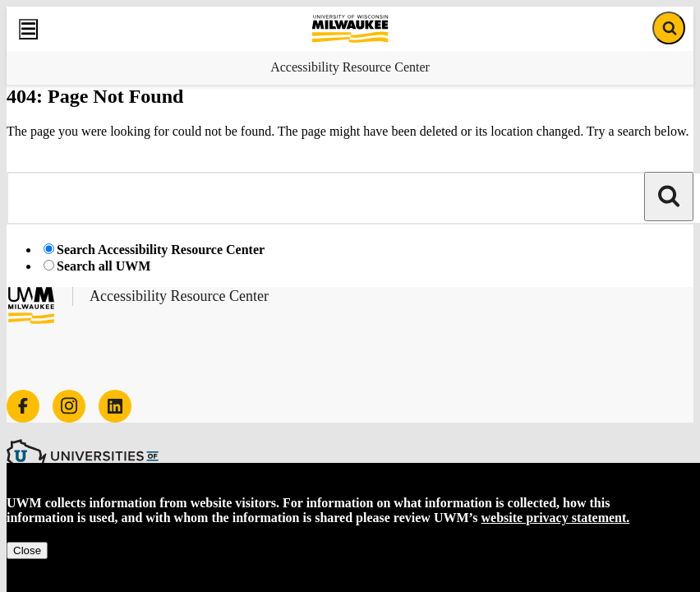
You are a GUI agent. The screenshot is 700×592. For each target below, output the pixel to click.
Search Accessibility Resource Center (161, 250)
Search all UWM (104, 266)
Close (27, 550)
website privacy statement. (556, 518)
